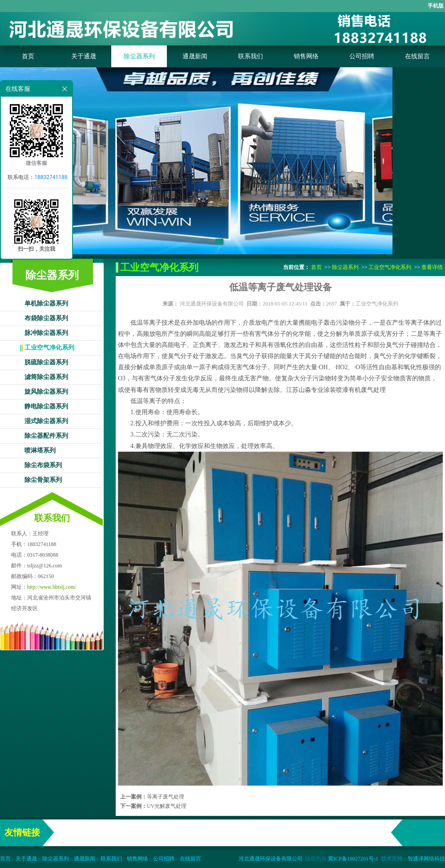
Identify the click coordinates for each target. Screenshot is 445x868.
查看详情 (432, 267)
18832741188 (51, 177)
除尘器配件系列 (46, 436)
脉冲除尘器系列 (46, 333)
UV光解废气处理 (167, 806)
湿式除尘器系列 (46, 421)
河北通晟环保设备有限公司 (212, 304)
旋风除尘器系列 (46, 392)
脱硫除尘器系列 (46, 362)
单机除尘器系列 (46, 304)
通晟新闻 (195, 56)
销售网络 (306, 56)
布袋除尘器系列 (46, 318)
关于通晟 (84, 56)
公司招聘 (362, 56)
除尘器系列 (139, 56)
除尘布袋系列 (43, 465)
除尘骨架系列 (43, 480)
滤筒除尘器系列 (46, 377)
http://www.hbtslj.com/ (52, 587)
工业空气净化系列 (49, 348)
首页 (28, 56)
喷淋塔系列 (40, 450)
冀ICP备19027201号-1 (353, 859)
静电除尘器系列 (46, 406)
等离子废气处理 (166, 797)
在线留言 (417, 56)
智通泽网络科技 (426, 859)
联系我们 (251, 56)
